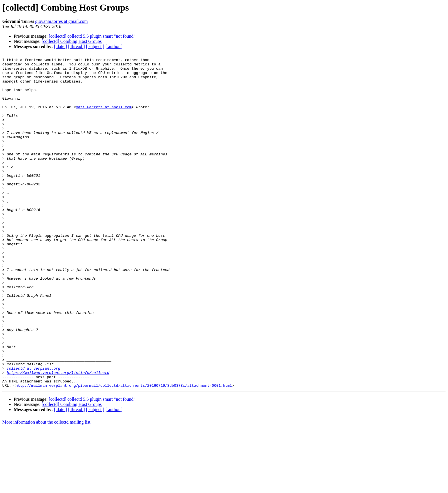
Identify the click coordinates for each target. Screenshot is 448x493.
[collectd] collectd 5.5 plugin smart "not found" (92, 36)
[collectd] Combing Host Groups (72, 41)
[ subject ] (95, 46)
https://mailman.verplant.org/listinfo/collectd (58, 436)
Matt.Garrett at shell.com (104, 117)
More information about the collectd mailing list (46, 488)
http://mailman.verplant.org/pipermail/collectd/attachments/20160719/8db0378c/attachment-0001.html (124, 451)
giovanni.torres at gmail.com (61, 21)
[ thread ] (76, 46)
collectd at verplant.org (34, 431)
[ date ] (60, 46)
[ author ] (114, 46)
